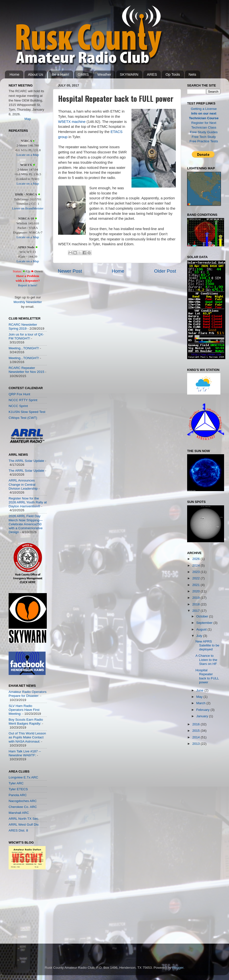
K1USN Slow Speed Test (27, 412)
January (203, 716)
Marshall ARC (19, 813)
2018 (196, 604)
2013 (196, 744)
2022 (196, 578)
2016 (196, 724)
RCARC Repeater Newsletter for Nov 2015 (26, 370)
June (200, 690)
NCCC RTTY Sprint (23, 400)
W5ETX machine (72, 122)
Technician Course (204, 118)
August (202, 629)
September (205, 623)
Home (15, 74)
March (201, 703)
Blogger (178, 968)
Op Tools (173, 74)
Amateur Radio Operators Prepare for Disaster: (28, 694)
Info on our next (204, 113)
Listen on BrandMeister (28, 208)
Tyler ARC (16, 783)
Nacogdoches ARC (23, 801)
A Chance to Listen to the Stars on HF (206, 660)
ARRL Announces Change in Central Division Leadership (23, 484)
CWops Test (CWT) (23, 418)
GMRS (83, 74)
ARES (152, 74)
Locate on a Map (28, 155)
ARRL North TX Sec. (24, 819)
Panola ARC (18, 795)
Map (28, 119)
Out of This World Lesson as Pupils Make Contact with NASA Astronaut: (27, 737)
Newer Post (70, 271)
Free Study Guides (204, 132)
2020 (196, 591)
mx (114, 948)
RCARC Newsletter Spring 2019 (23, 327)
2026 (196, 559)
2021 (196, 585)
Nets (192, 74)
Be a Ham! (60, 74)
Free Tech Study (204, 137)
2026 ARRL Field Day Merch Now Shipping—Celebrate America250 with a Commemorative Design (26, 524)
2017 (196, 611)
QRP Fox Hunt (19, 394)
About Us (36, 74)
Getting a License (204, 109)
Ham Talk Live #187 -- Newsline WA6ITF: (25, 753)
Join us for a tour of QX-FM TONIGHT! (26, 336)
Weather (104, 74)
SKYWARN (129, 74)
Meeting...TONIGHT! (24, 348)
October (203, 616)
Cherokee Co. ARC (23, 807)
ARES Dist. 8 (18, 830)
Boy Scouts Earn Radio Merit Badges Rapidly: (26, 722)
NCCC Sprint (18, 406)
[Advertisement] (23, 908)
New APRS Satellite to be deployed (207, 645)
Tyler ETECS (18, 789)
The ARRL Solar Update (26, 461)
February (203, 710)
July (200, 636)
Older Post (165, 271)
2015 (196, 731)
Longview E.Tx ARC (23, 777)
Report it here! (28, 285)
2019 (196, 598)
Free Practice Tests (204, 141)
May (200, 697)
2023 (196, 572)
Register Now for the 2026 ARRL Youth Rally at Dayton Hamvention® (28, 502)
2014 (196, 737)
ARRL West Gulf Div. (24, 825)
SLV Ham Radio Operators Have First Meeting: (24, 710)
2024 (196, 565)
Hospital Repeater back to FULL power (207, 676)
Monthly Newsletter (28, 302)
